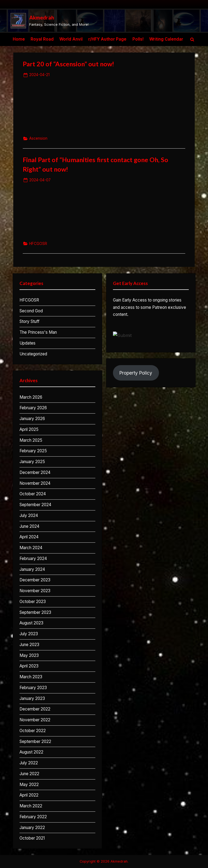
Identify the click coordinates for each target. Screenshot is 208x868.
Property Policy (136, 373)
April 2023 (29, 666)
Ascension (38, 138)
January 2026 (32, 419)
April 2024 (29, 537)
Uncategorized (33, 354)
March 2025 (31, 440)
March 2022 (31, 806)
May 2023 (29, 655)
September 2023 (35, 612)
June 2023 (29, 645)
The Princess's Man (38, 332)
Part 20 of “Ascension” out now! (68, 64)
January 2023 (32, 698)
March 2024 (31, 548)
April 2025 (29, 429)
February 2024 (33, 559)
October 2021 (32, 838)
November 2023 (35, 591)
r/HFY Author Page (107, 39)
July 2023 (29, 634)
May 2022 (29, 785)
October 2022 (33, 731)
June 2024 (29, 526)
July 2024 (29, 515)
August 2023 (31, 623)
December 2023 (35, 580)
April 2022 (29, 795)
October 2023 (33, 602)
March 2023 (31, 677)
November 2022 (35, 720)
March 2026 (31, 397)
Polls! (138, 39)
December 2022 (35, 709)
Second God (31, 311)
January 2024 (32, 569)
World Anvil (71, 39)
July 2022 (29, 763)
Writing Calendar (166, 39)
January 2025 (32, 462)
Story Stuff (30, 321)
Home (19, 39)
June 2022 (29, 774)
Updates (27, 343)
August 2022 (31, 752)
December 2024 (35, 472)
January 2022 (32, 828)
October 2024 (33, 494)
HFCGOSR (38, 244)
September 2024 (35, 505)
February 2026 (33, 408)
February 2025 (33, 451)
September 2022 (35, 741)
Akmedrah (42, 17)
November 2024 (35, 483)
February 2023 (33, 688)
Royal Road (42, 39)
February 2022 (33, 817)
